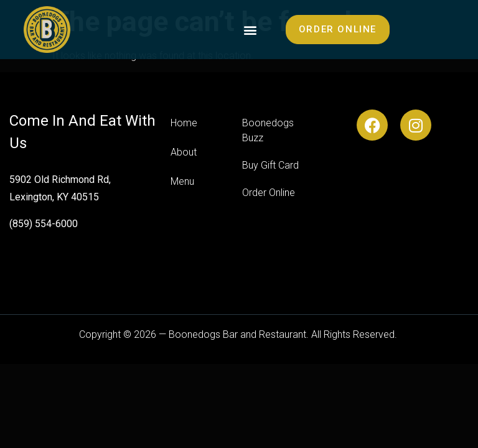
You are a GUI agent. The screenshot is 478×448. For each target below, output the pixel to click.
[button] (251, 30)
